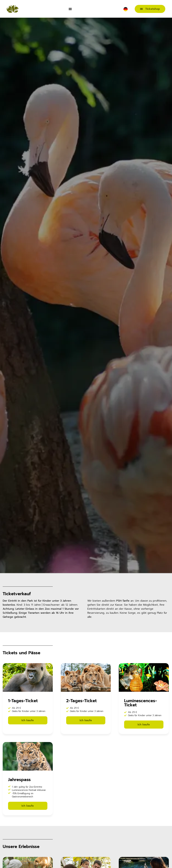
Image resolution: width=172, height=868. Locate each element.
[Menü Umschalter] (70, 9)
